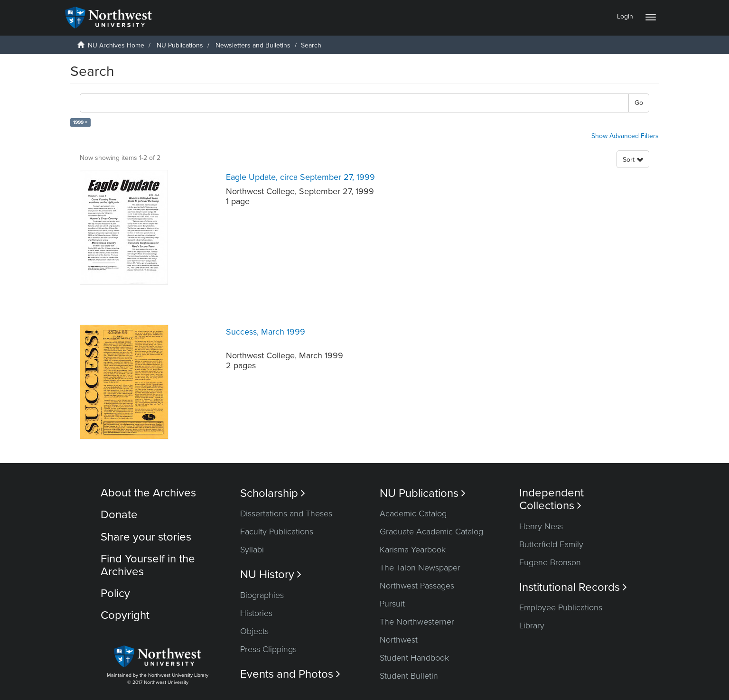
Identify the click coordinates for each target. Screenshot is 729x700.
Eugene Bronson (550, 562)
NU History (271, 574)
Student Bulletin (409, 676)
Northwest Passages (417, 586)
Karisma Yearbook (413, 550)
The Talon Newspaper (420, 568)
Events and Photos (290, 674)
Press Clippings (268, 649)
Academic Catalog (413, 513)
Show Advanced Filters (625, 136)
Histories (256, 613)
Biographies (262, 595)
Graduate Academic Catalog (431, 532)
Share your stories (146, 537)
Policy (115, 593)
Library (532, 625)
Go (639, 103)
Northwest (399, 640)
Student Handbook (414, 658)
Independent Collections (551, 499)
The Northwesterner (417, 622)
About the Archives (148, 493)
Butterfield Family (551, 544)
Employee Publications (561, 607)
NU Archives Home (116, 45)
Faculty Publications (277, 532)
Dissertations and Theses (286, 513)
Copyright (125, 615)
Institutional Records (573, 587)
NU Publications (180, 45)
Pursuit (392, 604)
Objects (254, 631)
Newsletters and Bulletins (253, 45)
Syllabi (252, 550)
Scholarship (273, 493)
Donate (119, 515)
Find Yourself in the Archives (148, 565)
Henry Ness (541, 526)
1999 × (80, 122)
